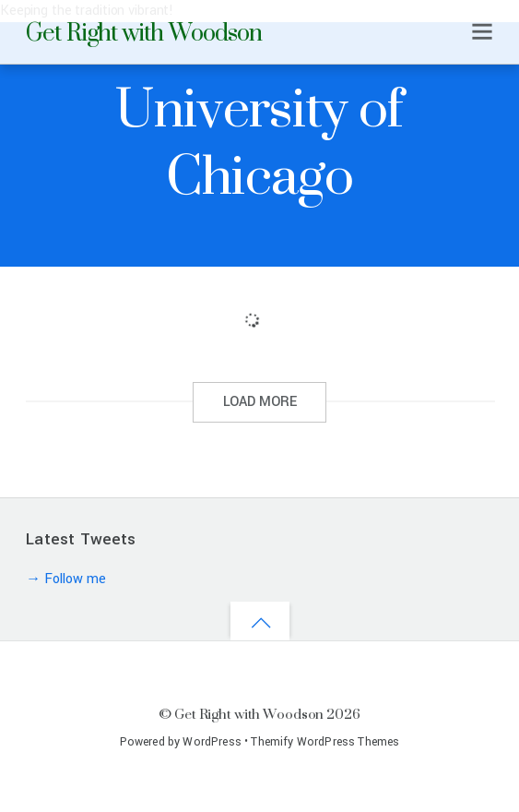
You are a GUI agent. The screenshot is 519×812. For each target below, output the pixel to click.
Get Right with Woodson (249, 714)
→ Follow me (66, 579)
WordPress (212, 742)
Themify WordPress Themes (325, 742)
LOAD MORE (260, 402)
